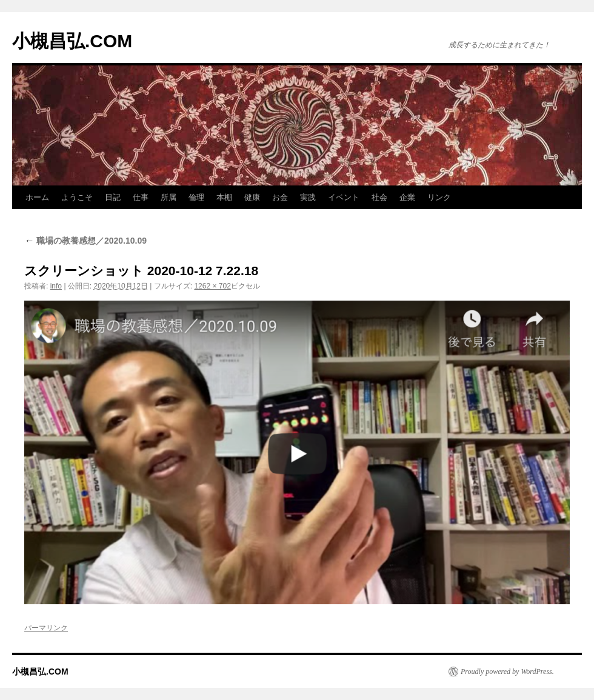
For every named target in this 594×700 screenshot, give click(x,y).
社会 (379, 197)
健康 (252, 197)
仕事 (141, 197)
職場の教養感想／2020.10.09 (85, 241)
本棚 (224, 197)
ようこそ (77, 197)
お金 (280, 197)
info (56, 286)
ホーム (37, 197)
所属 (169, 197)
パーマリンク (46, 628)
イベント (344, 197)
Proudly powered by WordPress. (507, 672)
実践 (308, 197)
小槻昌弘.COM (72, 41)
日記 (113, 197)
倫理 (196, 197)
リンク (439, 197)
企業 (407, 197)
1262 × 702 (212, 286)
